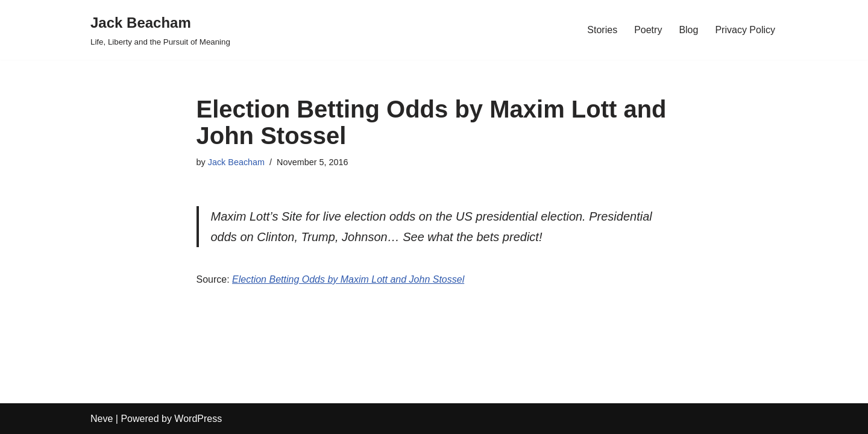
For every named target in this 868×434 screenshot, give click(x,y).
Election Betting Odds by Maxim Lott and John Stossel (348, 279)
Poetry (648, 30)
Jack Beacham (236, 162)
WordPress (198, 419)
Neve (102, 419)
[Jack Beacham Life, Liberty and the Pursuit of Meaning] (160, 30)
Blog (688, 30)
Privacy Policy (745, 30)
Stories (602, 30)
